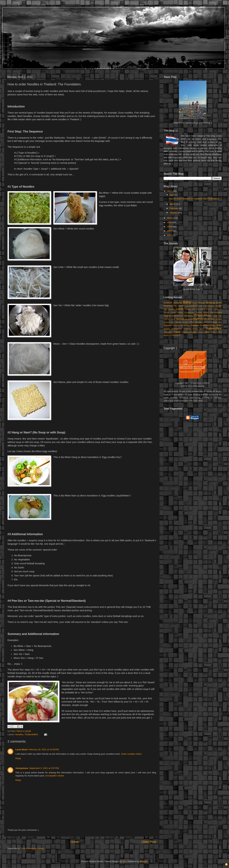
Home (74, 842)
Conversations (192, 306)
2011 (170, 218)
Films (203, 309)
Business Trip (170, 306)
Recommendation (208, 325)
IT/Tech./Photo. (203, 316)
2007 (170, 235)
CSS (200, 306)
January (174, 213)
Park (220, 322)
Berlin (195, 303)
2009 (170, 227)
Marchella (189, 319)
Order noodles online (131, 754)
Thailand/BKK (31, 734)
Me (206, 319)
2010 (170, 222)
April (172, 195)
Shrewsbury (176, 329)
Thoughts (168, 332)
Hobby (180, 312)
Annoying (178, 303)
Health (173, 312)
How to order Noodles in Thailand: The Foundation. (194, 199)
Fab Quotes (169, 309)
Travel (177, 332)
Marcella (180, 319)
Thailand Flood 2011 (194, 329)
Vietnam (201, 332)
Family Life (190, 309)
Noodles (19, 734)
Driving (206, 306)
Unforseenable (189, 332)
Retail (219, 325)
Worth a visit (169, 335)
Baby (187, 302)
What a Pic (216, 332)
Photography (185, 325)
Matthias (198, 319)
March (173, 204)
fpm (124, 861)
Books (219, 303)
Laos (215, 316)
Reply (18, 758)
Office (192, 322)
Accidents (168, 303)
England (212, 306)
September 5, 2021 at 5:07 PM (44, 768)
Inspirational (177, 316)
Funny (216, 309)
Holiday (199, 312)
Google (166, 312)
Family (180, 309)
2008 (170, 231)
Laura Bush (21, 750)
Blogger (202, 303)
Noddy (178, 322)
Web (207, 332)
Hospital (167, 316)
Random (195, 325)
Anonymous (22, 768)
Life (220, 316)
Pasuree (168, 325)
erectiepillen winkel (55, 776)
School (167, 329)
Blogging (211, 303)
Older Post (149, 842)
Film (198, 309)
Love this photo (170, 319)
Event (219, 306)
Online (198, 322)
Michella (211, 319)
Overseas (206, 322)
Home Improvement (212, 312)
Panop (214, 322)
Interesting (188, 316)
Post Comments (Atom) (32, 848)
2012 (170, 191)
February (174, 208)
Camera (181, 306)
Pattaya (176, 325)
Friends (209, 309)
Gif (220, 309)
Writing (178, 335)
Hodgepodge (190, 312)
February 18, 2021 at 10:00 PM (44, 750)
